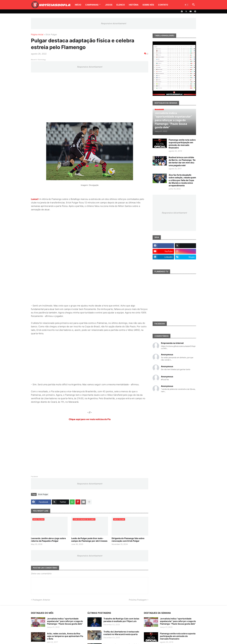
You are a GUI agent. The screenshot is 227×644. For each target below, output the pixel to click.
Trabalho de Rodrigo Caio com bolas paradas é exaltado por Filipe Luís (121, 620)
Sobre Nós (148, 5)
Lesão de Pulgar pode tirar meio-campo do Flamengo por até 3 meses (89, 540)
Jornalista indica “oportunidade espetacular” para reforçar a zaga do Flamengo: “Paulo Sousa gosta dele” (65, 621)
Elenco (121, 5)
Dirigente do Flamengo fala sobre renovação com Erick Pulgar (128, 540)
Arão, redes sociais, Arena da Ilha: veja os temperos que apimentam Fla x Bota (65, 636)
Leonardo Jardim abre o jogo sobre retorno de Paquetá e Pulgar (48, 540)
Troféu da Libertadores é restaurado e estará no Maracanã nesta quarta (121, 633)
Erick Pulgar (51, 35)
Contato (163, 5)
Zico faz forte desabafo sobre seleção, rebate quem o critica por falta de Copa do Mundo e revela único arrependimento (182, 180)
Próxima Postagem (138, 600)
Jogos (109, 5)
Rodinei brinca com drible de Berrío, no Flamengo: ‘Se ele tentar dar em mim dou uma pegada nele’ (182, 161)
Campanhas (92, 5)
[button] (186, 5)
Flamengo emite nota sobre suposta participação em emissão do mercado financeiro (182, 144)
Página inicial (37, 35)
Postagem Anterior (41, 600)
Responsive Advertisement (113, 23)
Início (78, 5)
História (134, 5)
